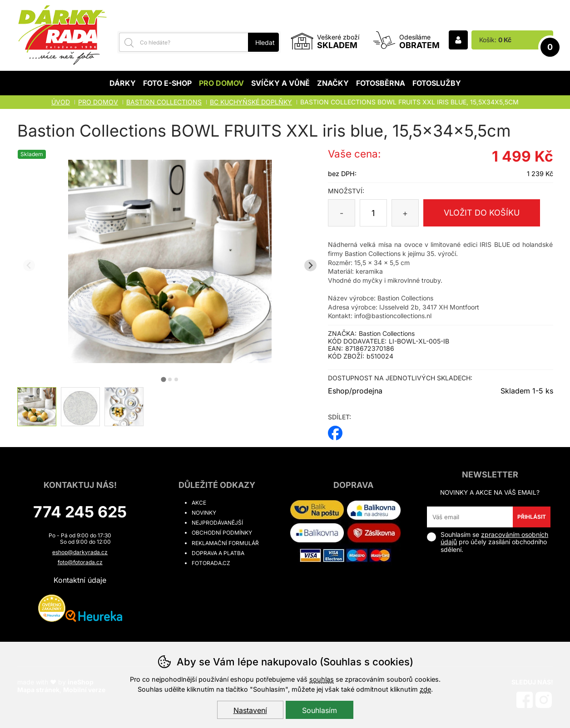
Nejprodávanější (217, 523)
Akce (199, 503)
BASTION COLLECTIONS (164, 102)
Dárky (123, 83)
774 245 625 (80, 512)
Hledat (265, 42)
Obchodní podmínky (222, 533)
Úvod (61, 102)
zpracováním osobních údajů (494, 538)
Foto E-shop (167, 83)
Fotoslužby (437, 83)
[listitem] (37, 407)
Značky (333, 83)
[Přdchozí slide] (29, 265)
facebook (335, 430)
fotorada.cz (211, 563)
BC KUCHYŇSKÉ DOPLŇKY (251, 102)
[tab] (163, 379)
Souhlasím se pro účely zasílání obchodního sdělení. (488, 542)
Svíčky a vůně (280, 83)
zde (425, 689)
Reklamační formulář (225, 543)
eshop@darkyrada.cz (80, 552)
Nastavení (250, 710)
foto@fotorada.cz (80, 562)
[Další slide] (310, 265)
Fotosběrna (381, 83)
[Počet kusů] (373, 213)
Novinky (204, 513)
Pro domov (221, 83)
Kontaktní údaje (80, 580)
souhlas (322, 679)
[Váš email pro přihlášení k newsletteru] (470, 517)
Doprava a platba (218, 553)
